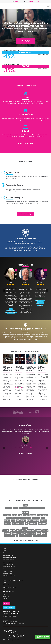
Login (4, 583)
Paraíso (6, 536)
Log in (38, 2)
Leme (18, 521)
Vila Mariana (36, 536)
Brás (18, 531)
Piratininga (26, 508)
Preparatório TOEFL (8, 569)
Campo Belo (38, 531)
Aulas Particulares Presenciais (11, 578)
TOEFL (18, 370)
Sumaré (21, 536)
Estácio (39, 515)
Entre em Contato (8, 585)
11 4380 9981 (30, 2)
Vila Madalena (28, 536)
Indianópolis (15, 533)
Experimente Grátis (9, 608)
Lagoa (43, 518)
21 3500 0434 (18, 2)
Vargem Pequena (42, 523)
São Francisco (34, 508)
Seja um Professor (8, 589)
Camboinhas (9, 508)
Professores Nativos (8, 564)
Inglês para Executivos (9, 560)
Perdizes (44, 533)
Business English (7, 562)
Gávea (8, 518)
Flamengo (45, 515)
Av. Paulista (6, 531)
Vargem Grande (33, 523)
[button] (48, 6)
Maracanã (23, 521)
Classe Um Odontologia (31, 448)
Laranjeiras (7, 521)
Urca (27, 523)
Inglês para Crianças (8, 555)
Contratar (7, 604)
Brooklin (23, 531)
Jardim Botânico (36, 518)
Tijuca (22, 523)
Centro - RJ (26, 515)
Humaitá (23, 518)
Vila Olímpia (44, 536)
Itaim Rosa (12, 536)
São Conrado (8, 523)
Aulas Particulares (8, 573)
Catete (20, 515)
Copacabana (33, 515)
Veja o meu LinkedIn (27, 453)
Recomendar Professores (9, 587)
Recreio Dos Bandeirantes (33, 521)
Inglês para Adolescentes (9, 557)
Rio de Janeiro (25, 512)
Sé (17, 536)
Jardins (27, 533)
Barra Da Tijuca (7, 515)
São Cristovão (16, 523)
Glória (13, 518)
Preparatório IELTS (8, 571)
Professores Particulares (9, 567)
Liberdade (33, 533)
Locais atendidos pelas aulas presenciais (13, 601)
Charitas (15, 508)
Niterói (25, 505)
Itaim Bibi (22, 533)
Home (5, 548)
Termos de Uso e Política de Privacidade (13, 580)
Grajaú (18, 518)
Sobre (5, 551)
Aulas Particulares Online (10, 576)
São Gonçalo (42, 508)
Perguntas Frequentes (9, 553)
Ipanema (29, 518)
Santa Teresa (44, 521)
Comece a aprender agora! (26, 143)
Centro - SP (45, 531)
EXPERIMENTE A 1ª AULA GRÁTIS (25, 41)
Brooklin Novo (30, 531)
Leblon (13, 521)
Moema (39, 533)
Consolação (8, 533)
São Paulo (25, 528)
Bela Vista (13, 531)
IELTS (22, 369)
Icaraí (21, 508)
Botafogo (15, 515)
